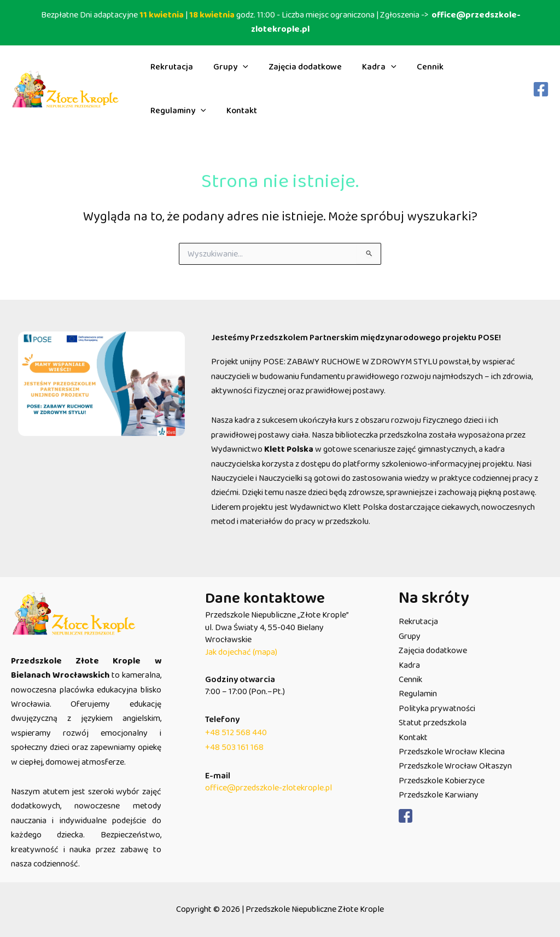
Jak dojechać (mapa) (241, 652)
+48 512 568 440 (236, 733)
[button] (238, 67)
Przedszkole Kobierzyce (442, 781)
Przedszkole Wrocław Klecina (452, 752)
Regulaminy (476, 67)
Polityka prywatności (437, 709)
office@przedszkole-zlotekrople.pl (269, 788)
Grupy (226, 67)
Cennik (417, 67)
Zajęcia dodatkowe (298, 67)
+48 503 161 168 (234, 747)
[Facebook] (541, 89)
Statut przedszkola (433, 723)
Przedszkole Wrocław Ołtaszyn (455, 766)
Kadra (369, 67)
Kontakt (164, 111)
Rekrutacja (170, 67)
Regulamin (418, 694)
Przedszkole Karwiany (439, 795)
